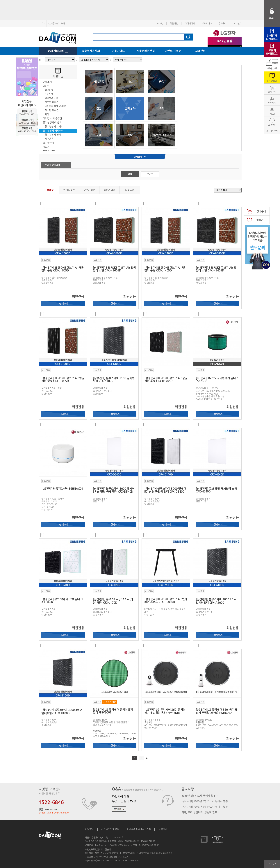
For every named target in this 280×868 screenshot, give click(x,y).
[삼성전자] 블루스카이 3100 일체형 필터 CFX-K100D (114, 380)
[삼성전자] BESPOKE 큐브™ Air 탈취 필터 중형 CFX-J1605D (63, 269)
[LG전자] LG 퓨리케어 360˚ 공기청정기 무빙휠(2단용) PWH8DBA (216, 711)
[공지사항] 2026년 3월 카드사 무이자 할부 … (206, 807)
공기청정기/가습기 (52, 123)
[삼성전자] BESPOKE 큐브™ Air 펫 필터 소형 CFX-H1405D (216, 269)
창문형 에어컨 (52, 102)
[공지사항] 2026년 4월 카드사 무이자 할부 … (206, 801)
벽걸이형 (49, 90)
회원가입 (174, 24)
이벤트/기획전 (173, 51)
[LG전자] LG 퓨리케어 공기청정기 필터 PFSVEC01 (113, 711)
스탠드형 (49, 94)
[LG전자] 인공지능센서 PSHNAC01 (62, 489)
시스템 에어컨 (52, 110)
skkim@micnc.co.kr (149, 845)
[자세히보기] (123, 857)
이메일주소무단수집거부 (139, 829)
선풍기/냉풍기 (50, 151)
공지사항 (188, 789)
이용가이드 (118, 51)
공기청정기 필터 (53, 135)
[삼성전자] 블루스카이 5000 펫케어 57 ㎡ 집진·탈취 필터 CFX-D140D (165, 490)
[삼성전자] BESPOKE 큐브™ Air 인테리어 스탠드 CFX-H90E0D (166, 601)
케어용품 (49, 139)
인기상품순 (69, 190)
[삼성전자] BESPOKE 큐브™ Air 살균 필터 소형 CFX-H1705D (166, 380)
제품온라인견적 (146, 51)
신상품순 (49, 190)
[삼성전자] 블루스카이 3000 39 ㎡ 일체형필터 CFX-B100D (62, 712)
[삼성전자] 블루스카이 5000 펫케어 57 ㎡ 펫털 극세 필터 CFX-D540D (114, 490)
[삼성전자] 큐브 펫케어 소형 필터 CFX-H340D (63, 601)
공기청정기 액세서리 (53, 131)
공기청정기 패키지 (54, 127)
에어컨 (46, 86)
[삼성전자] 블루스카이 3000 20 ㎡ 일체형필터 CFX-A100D (216, 601)
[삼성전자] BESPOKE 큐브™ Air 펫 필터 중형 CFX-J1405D (165, 269)
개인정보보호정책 (110, 829)
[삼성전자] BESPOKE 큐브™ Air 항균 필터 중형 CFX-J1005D (63, 380)
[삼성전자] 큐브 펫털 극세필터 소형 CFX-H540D (216, 490)
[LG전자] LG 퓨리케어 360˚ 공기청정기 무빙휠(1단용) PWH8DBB (165, 711)
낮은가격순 (89, 190)
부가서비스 (207, 24)
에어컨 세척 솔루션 (52, 119)
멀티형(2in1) (51, 98)
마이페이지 (190, 24)
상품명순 (130, 190)
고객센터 (238, 24)
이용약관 (89, 829)
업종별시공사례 (91, 51)
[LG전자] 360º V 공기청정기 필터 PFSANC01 (217, 380)
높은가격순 (109, 190)
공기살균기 (48, 143)
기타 (47, 114)
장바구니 (223, 24)
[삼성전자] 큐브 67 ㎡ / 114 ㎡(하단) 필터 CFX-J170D (113, 601)
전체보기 (47, 82)
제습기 (46, 147)
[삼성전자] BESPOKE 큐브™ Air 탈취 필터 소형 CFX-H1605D (114, 269)
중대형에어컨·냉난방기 (56, 106)
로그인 (160, 24)
